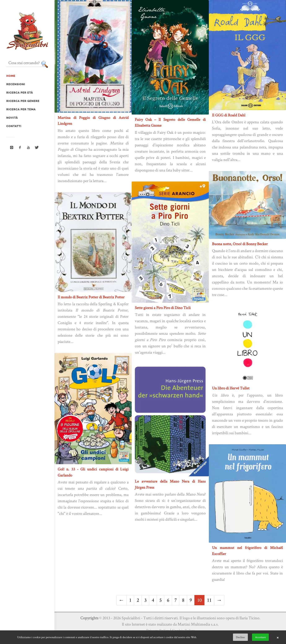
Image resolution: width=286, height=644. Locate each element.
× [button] (278, 637)
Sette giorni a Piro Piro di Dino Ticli (163, 308)
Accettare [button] (260, 637)
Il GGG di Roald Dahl (229, 115)
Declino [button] (240, 637)
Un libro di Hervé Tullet (231, 388)
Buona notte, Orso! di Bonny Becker (240, 244)
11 (209, 600)
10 (199, 600)
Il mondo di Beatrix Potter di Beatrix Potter (91, 297)
